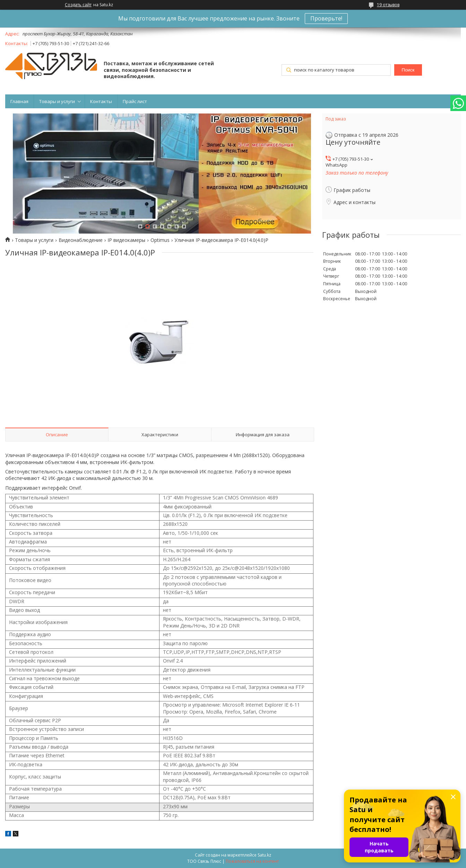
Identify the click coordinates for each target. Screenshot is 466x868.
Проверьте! (326, 18)
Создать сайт (78, 5)
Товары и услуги (57, 101)
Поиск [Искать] (408, 70)
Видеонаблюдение (81, 240)
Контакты (101, 101)
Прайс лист (135, 101)
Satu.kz (264, 855)
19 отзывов (388, 5)
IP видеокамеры (126, 240)
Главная (19, 101)
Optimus (160, 240)
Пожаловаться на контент (252, 861)
